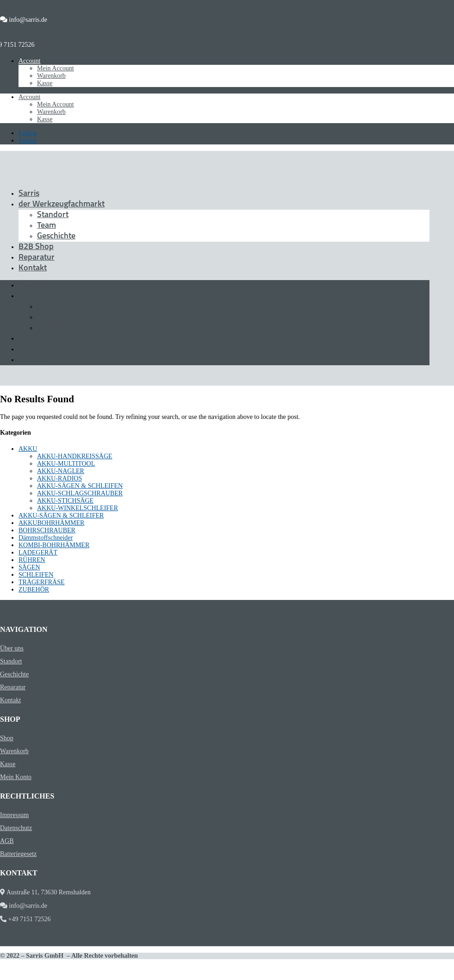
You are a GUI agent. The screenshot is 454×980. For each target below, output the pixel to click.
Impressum (14, 815)
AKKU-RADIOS (59, 478)
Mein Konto (16, 777)
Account (29, 61)
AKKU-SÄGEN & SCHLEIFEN (80, 486)
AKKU (28, 449)
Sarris (29, 194)
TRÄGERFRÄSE (42, 582)
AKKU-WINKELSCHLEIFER (78, 508)
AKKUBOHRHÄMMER (51, 523)
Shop (7, 738)
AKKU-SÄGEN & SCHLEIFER (61, 515)
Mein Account (56, 68)
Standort (53, 215)
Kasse (45, 83)
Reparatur (37, 258)
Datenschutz (16, 828)
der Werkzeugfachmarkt (62, 204)
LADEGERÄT (38, 552)
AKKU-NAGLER (61, 471)
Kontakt (33, 268)
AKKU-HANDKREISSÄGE (75, 456)
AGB (7, 841)
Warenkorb (51, 76)
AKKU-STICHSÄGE (65, 501)
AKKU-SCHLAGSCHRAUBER (80, 493)
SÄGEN (29, 567)
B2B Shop (36, 247)
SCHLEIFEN (36, 575)
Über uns (12, 648)
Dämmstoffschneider (46, 538)
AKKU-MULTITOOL (66, 464)
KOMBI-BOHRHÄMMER (54, 545)
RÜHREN (32, 560)
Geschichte (56, 236)
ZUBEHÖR (34, 590)
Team (47, 226)
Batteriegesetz (18, 854)
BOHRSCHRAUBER (47, 530)
